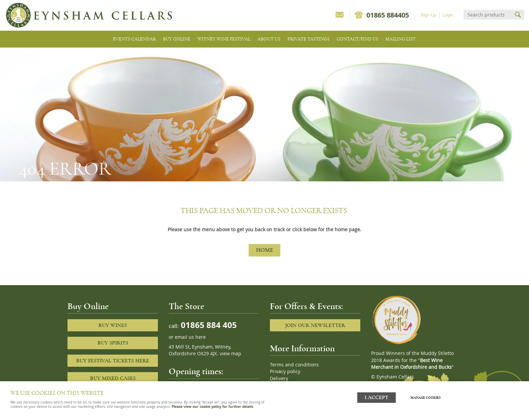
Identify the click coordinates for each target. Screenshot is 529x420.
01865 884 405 (208, 325)
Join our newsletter (315, 325)
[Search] (488, 15)
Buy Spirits (113, 343)
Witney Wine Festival (224, 39)
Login (448, 15)
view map (230, 354)
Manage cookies (426, 397)
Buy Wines (113, 325)
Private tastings (309, 39)
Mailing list (400, 39)
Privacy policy (285, 371)
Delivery (279, 379)
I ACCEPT (377, 397)
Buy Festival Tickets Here (113, 361)
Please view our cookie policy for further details (213, 407)
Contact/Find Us (357, 39)
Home (264, 250)
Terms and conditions (294, 365)
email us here (190, 337)
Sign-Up (429, 15)
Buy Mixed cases (113, 378)
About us (269, 39)
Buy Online (177, 39)
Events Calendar (134, 39)
